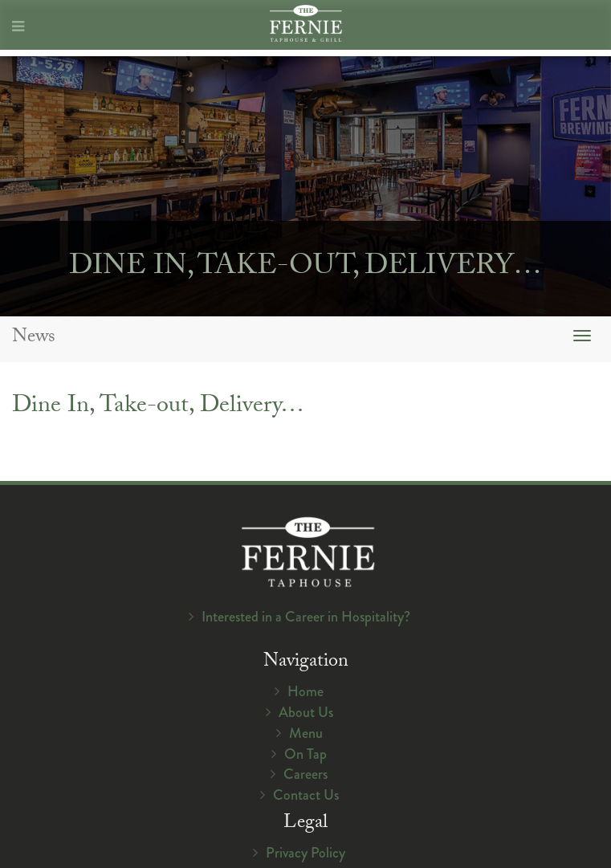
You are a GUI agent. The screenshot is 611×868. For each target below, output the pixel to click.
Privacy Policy (305, 853)
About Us (306, 712)
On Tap (305, 754)
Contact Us (306, 795)
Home (305, 691)
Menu (306, 733)
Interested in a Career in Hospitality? (306, 617)
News (34, 339)
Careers (305, 774)
